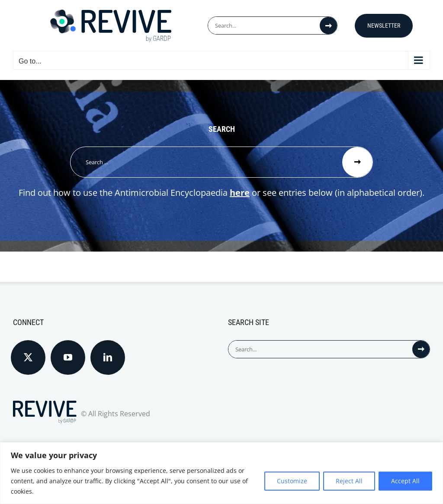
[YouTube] (68, 357)
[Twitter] (28, 357)
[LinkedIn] (108, 357)
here (240, 193)
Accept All (405, 481)
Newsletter (384, 26)
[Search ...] (206, 162)
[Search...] (264, 26)
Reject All (349, 481)
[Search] (328, 26)
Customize (292, 481)
